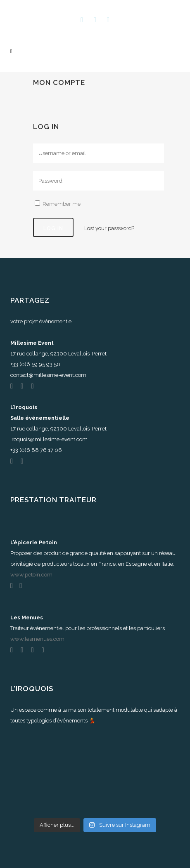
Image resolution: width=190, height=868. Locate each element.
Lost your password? (109, 228)
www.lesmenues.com (37, 639)
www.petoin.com (31, 575)
